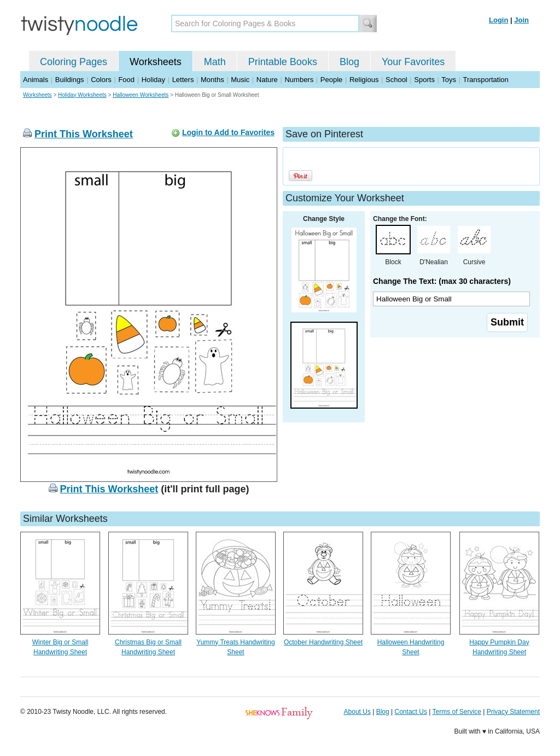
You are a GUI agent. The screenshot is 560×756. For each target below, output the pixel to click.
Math (215, 62)
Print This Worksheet (84, 134)
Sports (424, 80)
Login (498, 20)
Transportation (485, 80)
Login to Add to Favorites (228, 132)
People (331, 80)
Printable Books (283, 62)
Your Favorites (413, 62)
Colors (101, 80)
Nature (267, 80)
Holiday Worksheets (82, 95)
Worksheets (156, 62)
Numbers (299, 80)
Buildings (70, 80)
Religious (364, 80)
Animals (36, 80)
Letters (183, 80)
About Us (357, 712)
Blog (349, 62)
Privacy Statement (513, 712)
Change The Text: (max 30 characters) (442, 281)
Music (240, 80)
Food (126, 80)
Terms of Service (456, 712)
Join (521, 20)
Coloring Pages (74, 62)
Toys (449, 80)
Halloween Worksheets (141, 95)
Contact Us (411, 712)
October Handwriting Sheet (323, 642)
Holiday (153, 80)
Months (212, 80)
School (396, 80)
